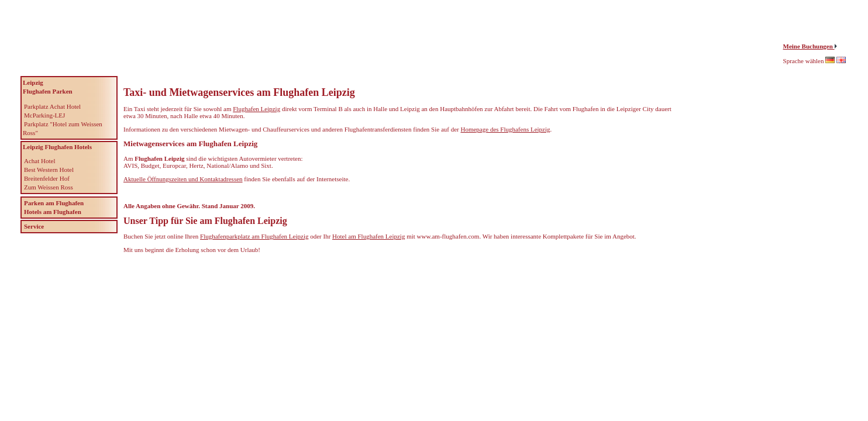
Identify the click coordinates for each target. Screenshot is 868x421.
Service (34, 226)
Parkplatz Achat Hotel (52, 106)
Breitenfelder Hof (47, 178)
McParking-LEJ (44, 115)
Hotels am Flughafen (53, 212)
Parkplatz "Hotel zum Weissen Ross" (63, 128)
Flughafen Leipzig (256, 109)
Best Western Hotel (49, 170)
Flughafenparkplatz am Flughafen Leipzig (254, 236)
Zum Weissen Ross (49, 187)
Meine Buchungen (809, 46)
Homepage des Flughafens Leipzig (505, 129)
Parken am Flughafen (54, 203)
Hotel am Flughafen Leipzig (368, 236)
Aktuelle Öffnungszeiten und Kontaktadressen (183, 179)
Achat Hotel (39, 161)
